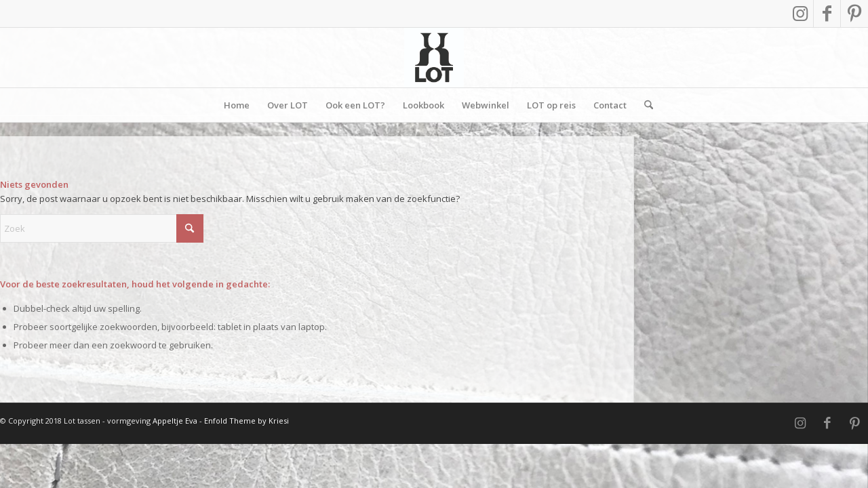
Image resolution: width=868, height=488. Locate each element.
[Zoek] (644, 105)
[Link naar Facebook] (827, 14)
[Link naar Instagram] (800, 14)
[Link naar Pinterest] (854, 14)
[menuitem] (237, 105)
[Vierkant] (434, 58)
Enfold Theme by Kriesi (246, 421)
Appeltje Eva (176, 421)
